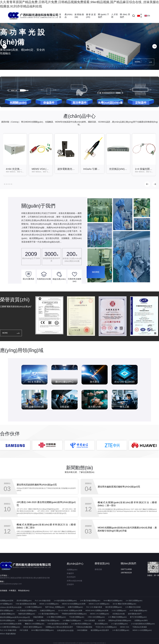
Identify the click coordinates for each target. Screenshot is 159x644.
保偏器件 (70, 573)
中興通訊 (13, 591)
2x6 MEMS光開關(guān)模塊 (11, 624)
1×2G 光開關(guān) (119, 610)
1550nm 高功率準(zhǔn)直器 (11, 607)
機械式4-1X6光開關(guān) (35, 624)
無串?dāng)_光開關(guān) (55, 607)
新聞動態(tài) (79, 16)
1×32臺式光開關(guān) (33, 607)
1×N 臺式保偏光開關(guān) (90, 601)
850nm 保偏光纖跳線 (8, 634)
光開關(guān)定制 (7, 601)
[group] (15, 155)
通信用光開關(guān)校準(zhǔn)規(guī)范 (15, 617)
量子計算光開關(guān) (138, 617)
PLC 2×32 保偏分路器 (8, 630)
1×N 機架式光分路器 (133, 607)
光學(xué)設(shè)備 (74, 581)
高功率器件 (71, 577)
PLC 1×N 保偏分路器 (94, 607)
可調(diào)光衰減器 (140, 627)
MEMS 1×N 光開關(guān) (100, 614)
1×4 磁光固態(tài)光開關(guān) (65, 601)
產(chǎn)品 (69, 16)
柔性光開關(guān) (7, 610)
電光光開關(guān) (101, 624)
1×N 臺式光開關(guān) (121, 630)
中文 (140, 16)
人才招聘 (115, 16)
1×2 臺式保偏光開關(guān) (48, 614)
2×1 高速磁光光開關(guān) (27, 610)
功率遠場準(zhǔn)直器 (65, 630)
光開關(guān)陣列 (141, 620)
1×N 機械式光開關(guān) (117, 617)
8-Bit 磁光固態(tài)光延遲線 (58, 624)
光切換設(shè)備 (119, 614)
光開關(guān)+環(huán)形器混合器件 (59, 627)
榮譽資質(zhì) (91, 16)
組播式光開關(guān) (75, 607)
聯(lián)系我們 (125, 16)
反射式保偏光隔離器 (26, 620)
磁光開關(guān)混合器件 (100, 630)
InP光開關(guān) (6, 604)
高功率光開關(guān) (24, 601)
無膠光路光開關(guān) (27, 614)
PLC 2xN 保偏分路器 (43, 601)
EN (147, 16)
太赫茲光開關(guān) (47, 610)
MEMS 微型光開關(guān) (33, 627)
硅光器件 (102, 620)
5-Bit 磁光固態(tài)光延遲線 (26, 604)
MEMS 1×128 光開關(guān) (99, 604)
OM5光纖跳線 (82, 630)
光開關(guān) (72, 570)
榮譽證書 (98, 569)
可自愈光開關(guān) (77, 617)
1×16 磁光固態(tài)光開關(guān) (143, 624)
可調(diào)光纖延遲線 (84, 627)
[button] (4, 46)
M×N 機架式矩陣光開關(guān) (43, 630)
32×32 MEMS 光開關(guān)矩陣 (70, 610)
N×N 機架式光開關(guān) (113, 601)
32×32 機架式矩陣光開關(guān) (125, 604)
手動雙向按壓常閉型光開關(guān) (74, 614)
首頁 (60, 16)
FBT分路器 (24, 630)
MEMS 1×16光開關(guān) (142, 630)
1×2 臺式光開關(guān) (134, 601)
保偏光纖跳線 (38, 617)
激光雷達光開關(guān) (114, 607)
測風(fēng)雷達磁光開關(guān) (120, 620)
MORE (143, 62)
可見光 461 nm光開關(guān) (106, 627)
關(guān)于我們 (104, 16)
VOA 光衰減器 (90, 620)
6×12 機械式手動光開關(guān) (48, 620)
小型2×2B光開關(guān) (96, 617)
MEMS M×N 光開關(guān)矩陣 (97, 610)
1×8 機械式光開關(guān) (72, 620)
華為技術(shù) (24, 591)
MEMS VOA (125, 627)
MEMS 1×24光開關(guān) (49, 604)
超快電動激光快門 (135, 614)
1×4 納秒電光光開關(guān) (81, 624)
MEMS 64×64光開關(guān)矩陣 (74, 604)
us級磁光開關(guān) (8, 614)
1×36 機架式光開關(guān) (56, 617)
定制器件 (70, 584)
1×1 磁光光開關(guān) (119, 624)
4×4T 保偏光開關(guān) (138, 610)
